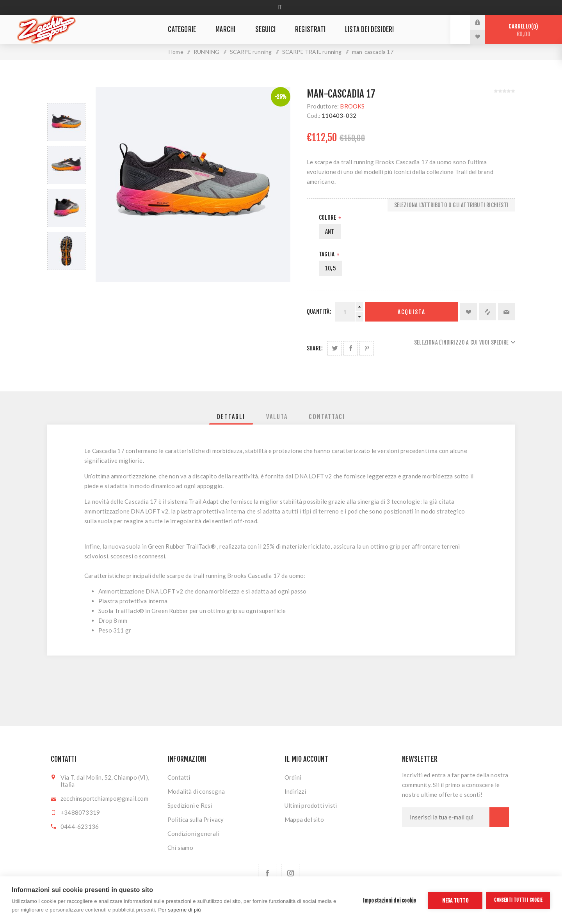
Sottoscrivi (499, 817)
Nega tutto (455, 900)
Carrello (524, 30)
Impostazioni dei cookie (390, 900)
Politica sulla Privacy (196, 819)
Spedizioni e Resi (190, 805)
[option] (66, 122)
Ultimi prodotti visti (311, 805)
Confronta (487, 312)
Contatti (179, 777)
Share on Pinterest (367, 348)
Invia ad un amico (507, 312)
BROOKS (352, 106)
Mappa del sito (304, 819)
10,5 (331, 268)
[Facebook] (267, 873)
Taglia (327, 254)
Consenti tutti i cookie (518, 900)
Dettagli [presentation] (231, 417)
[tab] (231, 417)
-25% (281, 97)
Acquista (412, 312)
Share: (315, 348)
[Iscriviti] (446, 817)
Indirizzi (295, 791)
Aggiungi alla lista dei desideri (468, 312)
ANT (330, 232)
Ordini (293, 777)
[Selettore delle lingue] (281, 7)
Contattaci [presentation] (327, 417)
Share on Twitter (335, 348)
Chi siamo (180, 848)
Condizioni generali (193, 833)
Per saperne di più (180, 910)
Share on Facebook (351, 348)
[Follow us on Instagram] (290, 873)
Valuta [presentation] (277, 417)
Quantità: (319, 312)
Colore (328, 218)
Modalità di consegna (196, 791)
